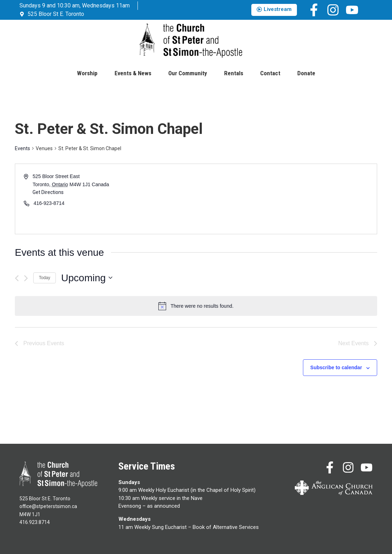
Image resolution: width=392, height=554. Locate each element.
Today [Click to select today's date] (45, 278)
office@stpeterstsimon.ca (48, 506)
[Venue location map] (286, 199)
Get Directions (48, 192)
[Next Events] (26, 278)
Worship (87, 73)
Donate (306, 73)
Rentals (234, 73)
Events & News (133, 73)
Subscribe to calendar (336, 367)
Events (22, 148)
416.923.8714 (35, 522)
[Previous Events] (17, 278)
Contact (270, 73)
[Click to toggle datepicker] (87, 278)
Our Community (188, 73)
